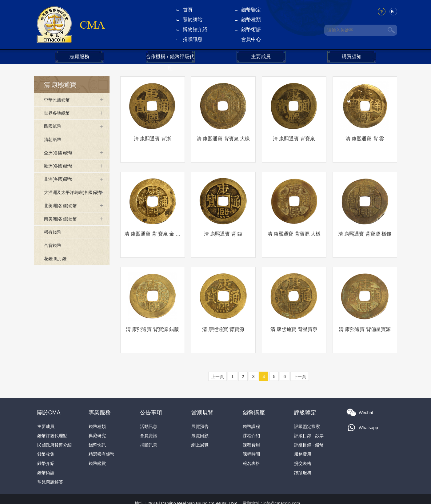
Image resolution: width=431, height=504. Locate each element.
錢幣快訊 (97, 427)
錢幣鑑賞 (97, 446)
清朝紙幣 (54, 139)
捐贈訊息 (193, 39)
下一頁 (300, 359)
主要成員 (261, 56)
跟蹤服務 (303, 455)
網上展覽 (200, 427)
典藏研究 (97, 418)
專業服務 (100, 395)
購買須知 (352, 56)
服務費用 (303, 436)
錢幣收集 (46, 436)
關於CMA (49, 395)
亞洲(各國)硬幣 (60, 153)
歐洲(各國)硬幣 (60, 166)
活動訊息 (149, 409)
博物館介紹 (195, 29)
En (393, 12)
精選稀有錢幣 (102, 436)
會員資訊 (149, 418)
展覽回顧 (200, 418)
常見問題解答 (50, 464)
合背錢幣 (54, 254)
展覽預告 (200, 409)
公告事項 (151, 395)
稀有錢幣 (54, 241)
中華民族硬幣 (59, 100)
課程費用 (251, 427)
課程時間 (251, 436)
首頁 (188, 10)
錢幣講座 (254, 395)
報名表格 (251, 446)
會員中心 (251, 39)
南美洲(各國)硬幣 (63, 228)
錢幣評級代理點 (52, 418)
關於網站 (193, 20)
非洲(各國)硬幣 (60, 179)
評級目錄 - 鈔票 (309, 418)
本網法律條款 (278, 495)
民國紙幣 (54, 126)
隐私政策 (305, 495)
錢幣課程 (251, 409)
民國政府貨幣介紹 (54, 427)
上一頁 (217, 359)
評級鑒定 (305, 395)
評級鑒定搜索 (307, 409)
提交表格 (303, 446)
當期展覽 (202, 395)
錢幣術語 (251, 29)
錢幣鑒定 (251, 10)
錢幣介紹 (46, 446)
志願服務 (79, 56)
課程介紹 (251, 418)
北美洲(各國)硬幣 (63, 215)
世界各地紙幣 (59, 113)
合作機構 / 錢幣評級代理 (170, 58)
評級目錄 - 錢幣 (309, 427)
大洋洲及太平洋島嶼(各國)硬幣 (73, 197)
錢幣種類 (251, 20)
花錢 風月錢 (57, 268)
